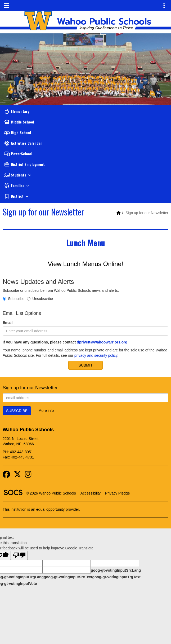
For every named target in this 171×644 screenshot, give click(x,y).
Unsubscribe (40, 299)
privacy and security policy (96, 355)
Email (8, 323)
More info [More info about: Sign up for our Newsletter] (46, 411)
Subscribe (13, 299)
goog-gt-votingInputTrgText (116, 577)
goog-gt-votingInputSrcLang (116, 570)
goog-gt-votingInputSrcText (68, 577)
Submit (86, 365)
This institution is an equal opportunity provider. (41, 509)
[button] (85, 175)
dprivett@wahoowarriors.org (102, 342)
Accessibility (91, 493)
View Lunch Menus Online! (85, 264)
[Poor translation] (19, 555)
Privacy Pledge (117, 493)
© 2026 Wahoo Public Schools (51, 493)
